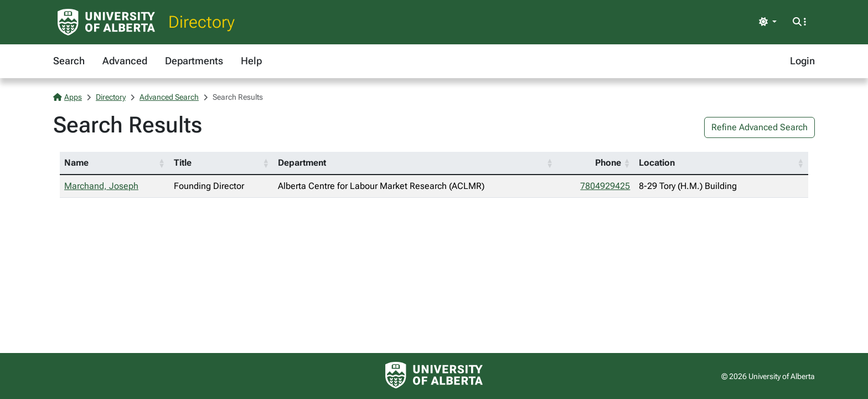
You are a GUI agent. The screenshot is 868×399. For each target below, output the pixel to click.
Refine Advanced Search (759, 127)
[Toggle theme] (768, 22)
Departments (194, 61)
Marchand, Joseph (101, 186)
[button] (162, 163)
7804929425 (605, 186)
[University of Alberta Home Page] (106, 22)
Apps (68, 97)
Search (69, 61)
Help (251, 61)
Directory (201, 22)
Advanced (125, 61)
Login (802, 61)
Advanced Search (169, 97)
